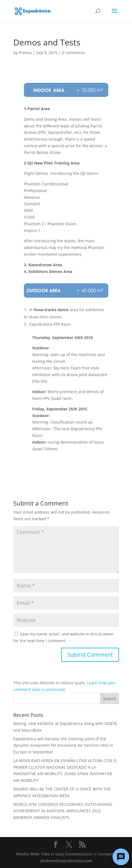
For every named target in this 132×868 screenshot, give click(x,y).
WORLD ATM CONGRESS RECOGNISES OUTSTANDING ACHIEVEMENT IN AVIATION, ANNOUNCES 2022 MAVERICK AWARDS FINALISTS (63, 811)
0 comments (73, 53)
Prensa (25, 53)
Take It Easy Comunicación (67, 854)
